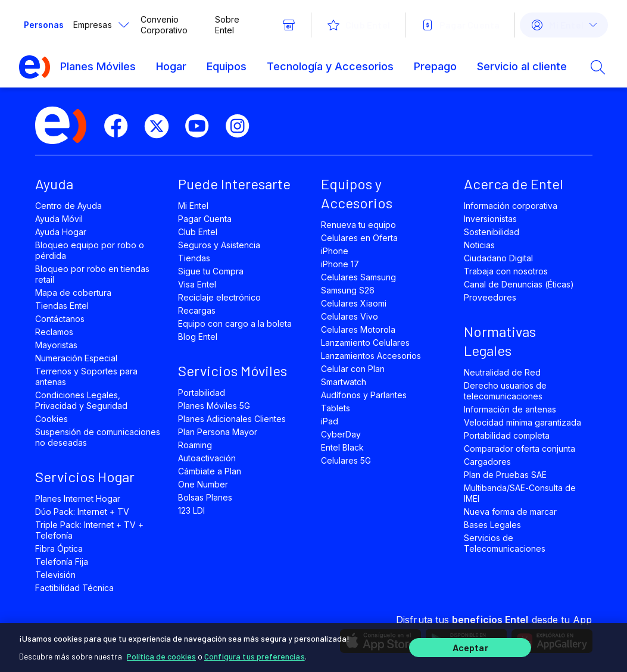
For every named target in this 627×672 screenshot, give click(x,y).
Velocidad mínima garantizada (523, 422)
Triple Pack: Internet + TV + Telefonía (90, 530)
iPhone (335, 251)
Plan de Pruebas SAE (506, 475)
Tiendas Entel (62, 306)
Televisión (55, 575)
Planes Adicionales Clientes (232, 419)
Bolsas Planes (205, 497)
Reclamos (54, 332)
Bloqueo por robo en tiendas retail (93, 274)
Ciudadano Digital (499, 258)
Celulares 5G (346, 460)
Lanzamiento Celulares (366, 343)
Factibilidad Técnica (75, 588)
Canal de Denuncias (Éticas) (519, 284)
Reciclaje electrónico (220, 297)
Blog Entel (198, 337)
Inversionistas (491, 219)
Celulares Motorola (358, 329)
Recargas (197, 310)
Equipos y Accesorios (357, 193)
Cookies (52, 419)
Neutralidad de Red (503, 372)
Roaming (195, 445)
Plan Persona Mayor (218, 432)
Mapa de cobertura (74, 293)
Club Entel (198, 232)
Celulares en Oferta (360, 238)
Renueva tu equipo (359, 225)
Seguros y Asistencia (219, 245)
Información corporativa (511, 206)
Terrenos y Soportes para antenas (87, 376)
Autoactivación (207, 458)
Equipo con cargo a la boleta (235, 324)
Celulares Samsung (359, 277)
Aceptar (470, 647)
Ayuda (54, 184)
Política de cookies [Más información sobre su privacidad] (161, 654)
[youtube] (202, 126)
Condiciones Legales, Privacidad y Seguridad (82, 400)
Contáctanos (60, 319)
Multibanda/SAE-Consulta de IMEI (520, 493)
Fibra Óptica (59, 548)
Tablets (336, 408)
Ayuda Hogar (61, 232)
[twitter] (161, 126)
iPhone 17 (340, 264)
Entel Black (342, 447)
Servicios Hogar (85, 476)
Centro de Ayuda (69, 206)
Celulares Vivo (350, 316)
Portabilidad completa (507, 435)
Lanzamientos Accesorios (371, 356)
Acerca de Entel (514, 184)
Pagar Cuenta (205, 219)
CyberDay (341, 434)
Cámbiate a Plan (210, 471)
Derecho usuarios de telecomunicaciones (506, 391)
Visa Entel (197, 284)
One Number (203, 484)
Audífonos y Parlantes (364, 395)
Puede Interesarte (234, 184)
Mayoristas (56, 345)
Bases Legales (492, 525)
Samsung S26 (348, 290)
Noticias (479, 245)
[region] (313, 646)
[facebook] (121, 126)
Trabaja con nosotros (506, 271)
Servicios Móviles (233, 371)
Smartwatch (344, 382)
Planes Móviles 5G (214, 406)
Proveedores (490, 297)
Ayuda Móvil (59, 219)
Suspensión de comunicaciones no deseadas (98, 437)
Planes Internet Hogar (78, 498)
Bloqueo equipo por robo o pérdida (90, 250)
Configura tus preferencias (255, 654)
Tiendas (194, 258)
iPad (330, 421)
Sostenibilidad (492, 232)
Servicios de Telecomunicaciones (505, 543)
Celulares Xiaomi (354, 303)
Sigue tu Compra (211, 271)
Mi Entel (193, 206)
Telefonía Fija (62, 562)
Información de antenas (510, 409)
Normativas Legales (500, 341)
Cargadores (487, 462)
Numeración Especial (77, 358)
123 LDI (191, 510)
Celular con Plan (353, 369)
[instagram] (242, 126)
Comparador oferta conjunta (520, 448)
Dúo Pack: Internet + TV (82, 512)
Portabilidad (202, 393)
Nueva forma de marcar (511, 512)
